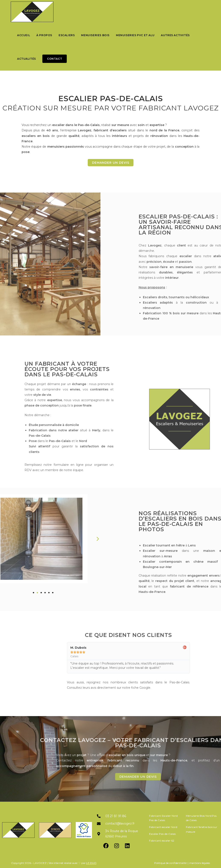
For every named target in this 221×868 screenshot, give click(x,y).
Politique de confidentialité (170, 863)
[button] (18, 539)
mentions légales (200, 863)
